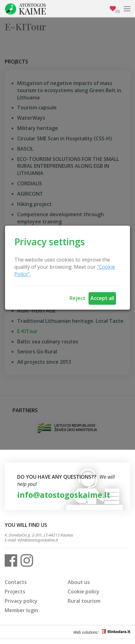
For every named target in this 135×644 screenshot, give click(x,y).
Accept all (102, 298)
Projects (15, 592)
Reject (77, 298)
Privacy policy (21, 601)
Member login (21, 610)
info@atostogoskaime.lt (64, 495)
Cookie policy (84, 592)
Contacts (16, 582)
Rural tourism (84, 601)
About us (79, 582)
